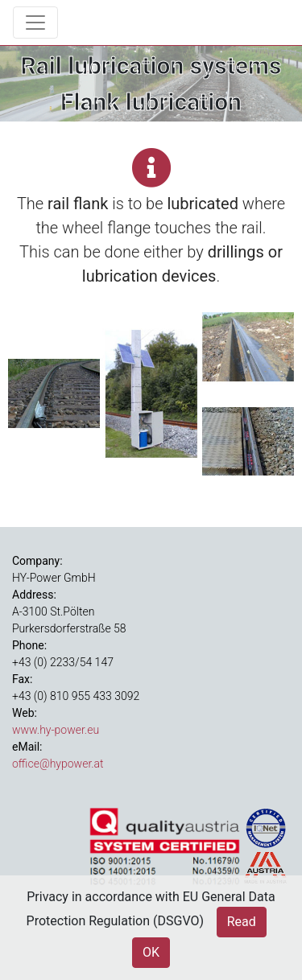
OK (151, 952)
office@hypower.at (58, 764)
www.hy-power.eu (56, 730)
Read (242, 922)
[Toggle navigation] (35, 23)
